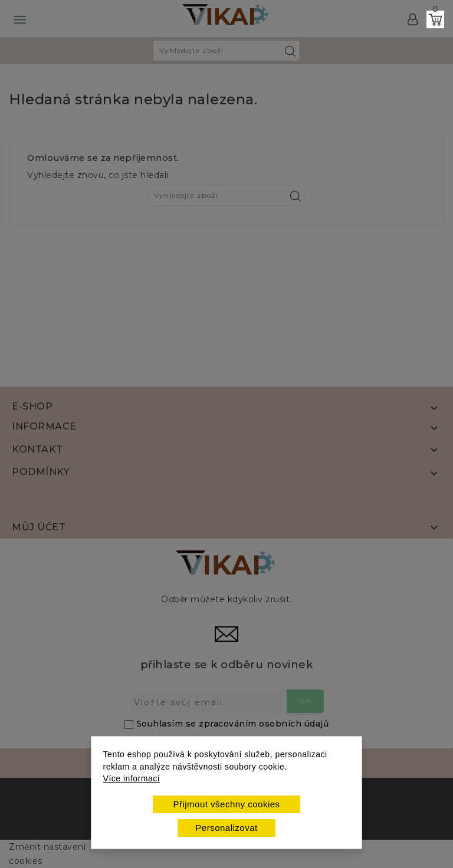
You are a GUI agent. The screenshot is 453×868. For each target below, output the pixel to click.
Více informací (132, 778)
